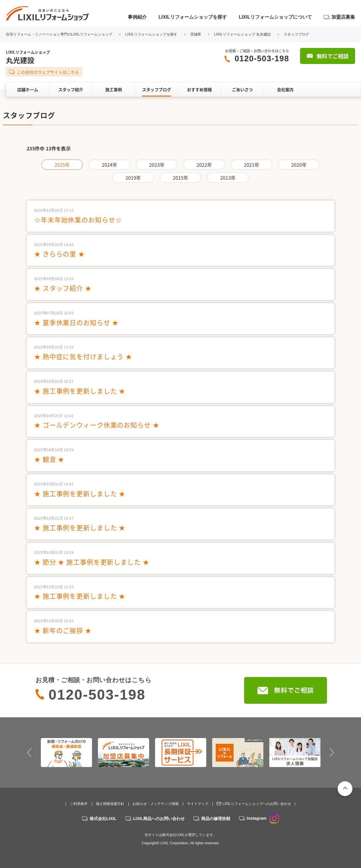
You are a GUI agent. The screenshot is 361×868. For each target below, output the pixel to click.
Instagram (263, 818)
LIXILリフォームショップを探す (193, 17)
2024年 (110, 165)
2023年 (157, 165)
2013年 (228, 178)
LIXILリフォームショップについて (275, 17)
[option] (66, 753)
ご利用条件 (79, 804)
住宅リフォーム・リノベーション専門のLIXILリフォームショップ (60, 34)
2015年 (181, 178)
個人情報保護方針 (110, 804)
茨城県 (196, 34)
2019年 (133, 178)
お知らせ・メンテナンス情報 (156, 804)
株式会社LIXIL (103, 819)
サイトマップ (198, 804)
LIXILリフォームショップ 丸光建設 (242, 34)
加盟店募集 (343, 17)
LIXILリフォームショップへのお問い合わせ (257, 804)
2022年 (204, 165)
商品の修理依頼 (216, 819)
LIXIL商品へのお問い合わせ (159, 819)
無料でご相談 (333, 56)
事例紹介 (137, 17)
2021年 (252, 165)
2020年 (299, 165)
